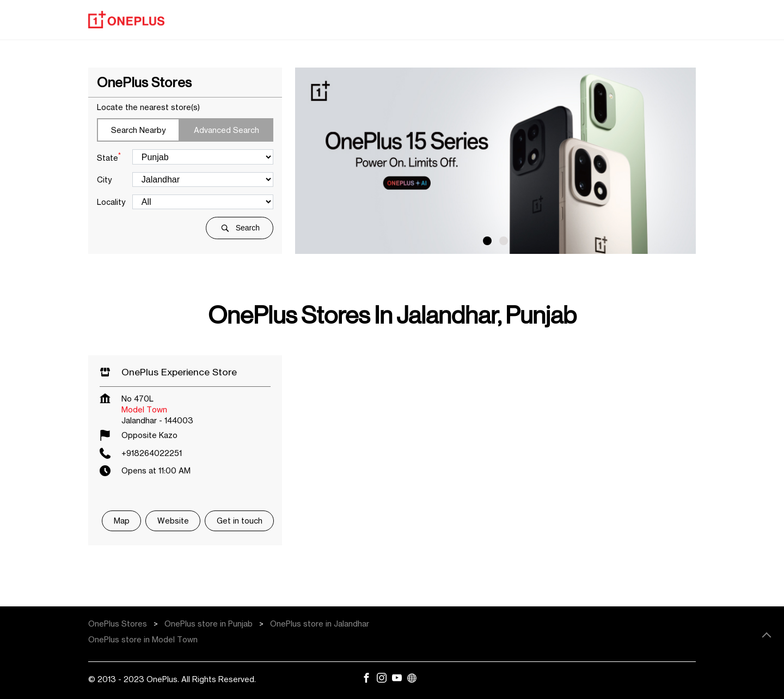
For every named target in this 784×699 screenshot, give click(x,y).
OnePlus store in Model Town (143, 639)
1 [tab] (487, 241)
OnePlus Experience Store (179, 372)
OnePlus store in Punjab (209, 624)
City (104, 180)
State (109, 157)
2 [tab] (504, 241)
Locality (111, 202)
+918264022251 (152, 453)
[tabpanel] (495, 161)
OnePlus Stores (119, 624)
